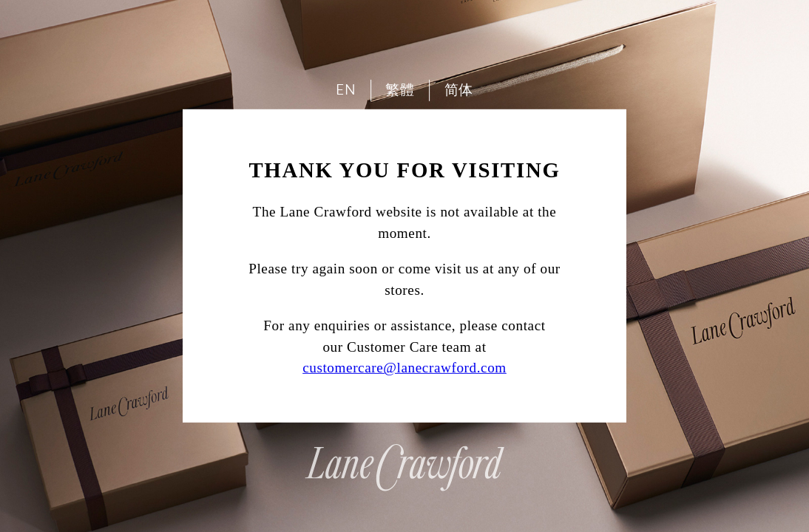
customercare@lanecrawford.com (404, 368)
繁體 (400, 90)
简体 (459, 90)
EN (346, 90)
